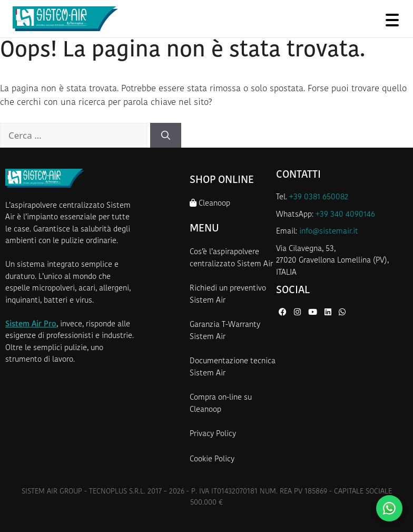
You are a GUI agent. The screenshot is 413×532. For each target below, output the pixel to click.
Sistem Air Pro (31, 325)
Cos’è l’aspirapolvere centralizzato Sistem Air (231, 258)
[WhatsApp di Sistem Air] (342, 313)
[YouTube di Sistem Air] (314, 313)
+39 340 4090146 (345, 215)
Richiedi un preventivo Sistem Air (228, 295)
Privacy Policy (213, 434)
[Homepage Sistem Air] (65, 19)
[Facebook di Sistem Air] (284, 313)
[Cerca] (166, 136)
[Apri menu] (392, 20)
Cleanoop (210, 203)
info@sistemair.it (329, 232)
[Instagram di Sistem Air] (298, 313)
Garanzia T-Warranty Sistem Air (225, 331)
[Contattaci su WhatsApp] (389, 508)
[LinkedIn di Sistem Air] (329, 313)
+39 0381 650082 (319, 197)
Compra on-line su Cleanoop (221, 404)
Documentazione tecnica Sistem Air (233, 367)
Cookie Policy (212, 460)
